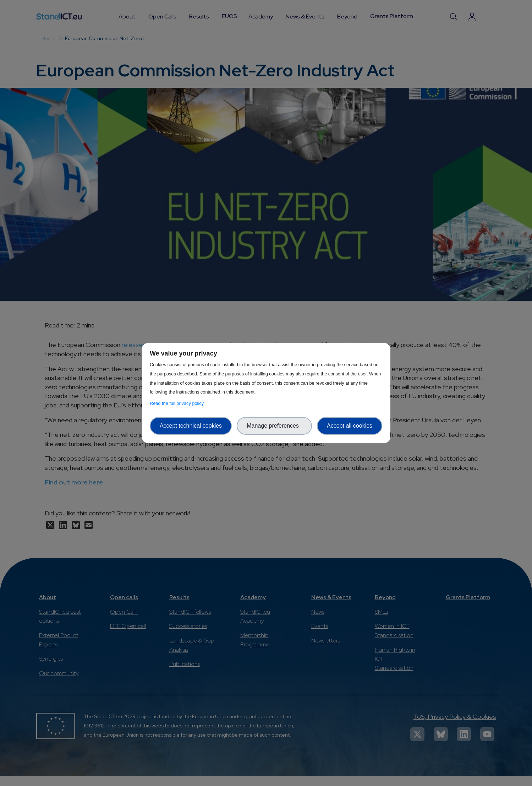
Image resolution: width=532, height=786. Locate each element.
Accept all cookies (350, 426)
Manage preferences (274, 426)
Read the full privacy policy (178, 403)
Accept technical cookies (191, 426)
